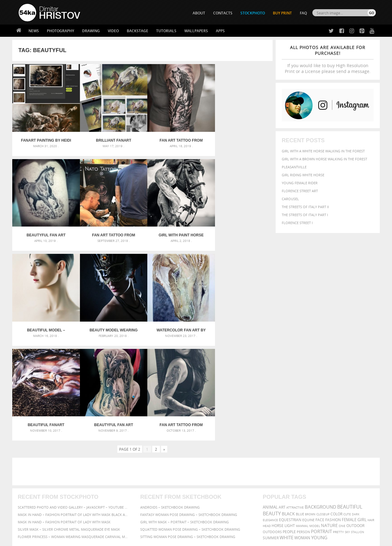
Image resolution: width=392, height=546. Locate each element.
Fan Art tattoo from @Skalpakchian (240, 323)
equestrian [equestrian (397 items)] (290, 418)
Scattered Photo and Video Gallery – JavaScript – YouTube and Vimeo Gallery (73, 405)
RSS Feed (146, 525)
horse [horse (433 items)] (278, 424)
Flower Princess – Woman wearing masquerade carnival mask (73, 435)
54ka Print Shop (33, 473)
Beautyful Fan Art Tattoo (175, 323)
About (113, 473)
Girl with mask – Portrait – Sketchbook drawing (185, 420)
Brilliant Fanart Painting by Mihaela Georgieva (110, 138)
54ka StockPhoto (34, 480)
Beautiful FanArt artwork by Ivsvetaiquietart (110, 323)
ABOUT (199, 13)
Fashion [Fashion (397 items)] (333, 418)
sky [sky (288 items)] (347, 430)
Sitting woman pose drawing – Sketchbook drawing (188, 435)
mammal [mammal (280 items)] (302, 424)
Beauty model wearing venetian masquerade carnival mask (240, 230)
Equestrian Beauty (83, 525)
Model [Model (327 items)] (315, 424)
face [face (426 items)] (320, 418)
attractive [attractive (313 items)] (295, 405)
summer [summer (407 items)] (271, 436)
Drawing (91, 31)
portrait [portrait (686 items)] (321, 429)
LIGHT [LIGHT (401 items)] (290, 424)
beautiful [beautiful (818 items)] (350, 405)
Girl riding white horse (303, 175)
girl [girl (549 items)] (362, 418)
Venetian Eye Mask (119, 525)
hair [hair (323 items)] (371, 418)
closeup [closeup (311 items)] (323, 412)
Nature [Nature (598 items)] (329, 423)
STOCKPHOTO (253, 13)
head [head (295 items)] (267, 424)
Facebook (211, 481)
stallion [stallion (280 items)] (358, 430)
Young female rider (300, 183)
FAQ (303, 13)
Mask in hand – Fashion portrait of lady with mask (64, 420)
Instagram (212, 489)
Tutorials (166, 31)
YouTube (210, 505)
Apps (220, 31)
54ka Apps (27, 503)
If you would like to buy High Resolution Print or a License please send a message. (328, 59)
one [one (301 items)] (342, 424)
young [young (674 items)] (319, 435)
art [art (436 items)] (282, 405)
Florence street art (300, 191)
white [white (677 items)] (286, 435)
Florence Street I (297, 223)
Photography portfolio (41, 488)
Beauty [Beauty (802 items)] (272, 411)
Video (113, 31)
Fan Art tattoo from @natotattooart (45, 230)
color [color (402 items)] (336, 412)
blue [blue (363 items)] (300, 412)
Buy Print (282, 13)
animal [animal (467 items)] (270, 405)
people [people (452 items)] (289, 430)
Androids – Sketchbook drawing (170, 405)
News (34, 31)
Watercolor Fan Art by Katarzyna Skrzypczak (45, 323)
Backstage (138, 31)
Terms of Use (103, 539)
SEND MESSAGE (322, 485)
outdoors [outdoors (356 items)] (272, 430)
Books (113, 488)
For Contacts (120, 503)
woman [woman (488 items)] (302, 436)
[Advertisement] (197, 369)
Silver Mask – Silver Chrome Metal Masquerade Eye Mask (69, 427)
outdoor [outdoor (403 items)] (355, 424)
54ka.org (69, 539)
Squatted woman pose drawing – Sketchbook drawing (190, 427)
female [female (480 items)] (349, 418)
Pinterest (211, 497)
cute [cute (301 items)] (347, 412)
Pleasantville (294, 167)
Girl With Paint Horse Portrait (110, 230)
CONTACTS (223, 13)
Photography (60, 31)
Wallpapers (196, 31)
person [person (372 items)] (303, 430)
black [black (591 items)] (288, 412)
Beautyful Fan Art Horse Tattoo (240, 138)
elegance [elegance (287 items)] (270, 418)
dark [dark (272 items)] (356, 412)
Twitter (210, 473)
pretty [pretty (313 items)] (338, 430)
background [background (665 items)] (320, 405)
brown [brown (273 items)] (310, 412)
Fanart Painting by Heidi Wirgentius (45, 138)
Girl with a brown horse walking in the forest (324, 159)
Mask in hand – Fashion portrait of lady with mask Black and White (73, 412)
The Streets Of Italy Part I (305, 215)
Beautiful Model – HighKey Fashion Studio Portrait (175, 230)
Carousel (290, 199)
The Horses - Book (35, 496)
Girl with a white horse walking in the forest (323, 151)
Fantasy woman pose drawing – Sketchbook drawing (189, 412)
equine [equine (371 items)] (308, 418)
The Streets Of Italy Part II (305, 207)
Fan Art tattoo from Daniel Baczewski (175, 138)
